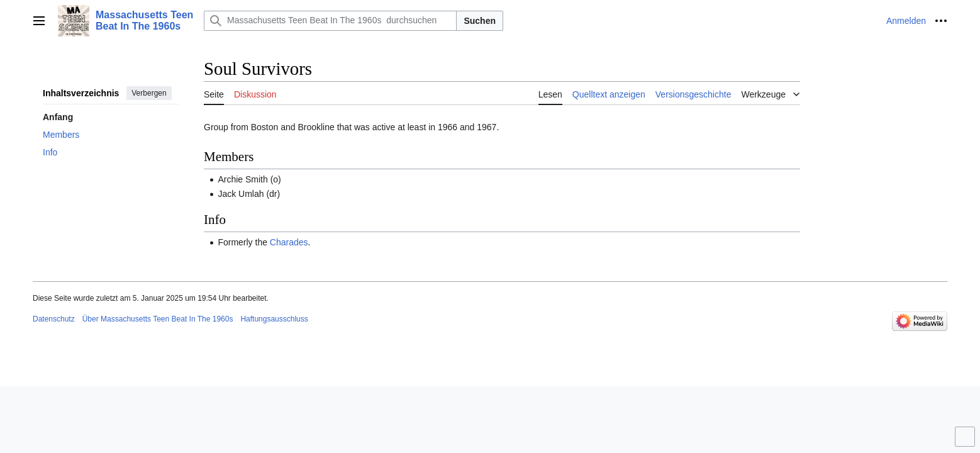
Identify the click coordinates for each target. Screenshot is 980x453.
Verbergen (149, 93)
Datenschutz (54, 319)
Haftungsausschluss (274, 319)
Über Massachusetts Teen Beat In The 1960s (158, 319)
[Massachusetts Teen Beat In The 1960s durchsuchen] (330, 21)
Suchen (480, 21)
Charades (289, 242)
